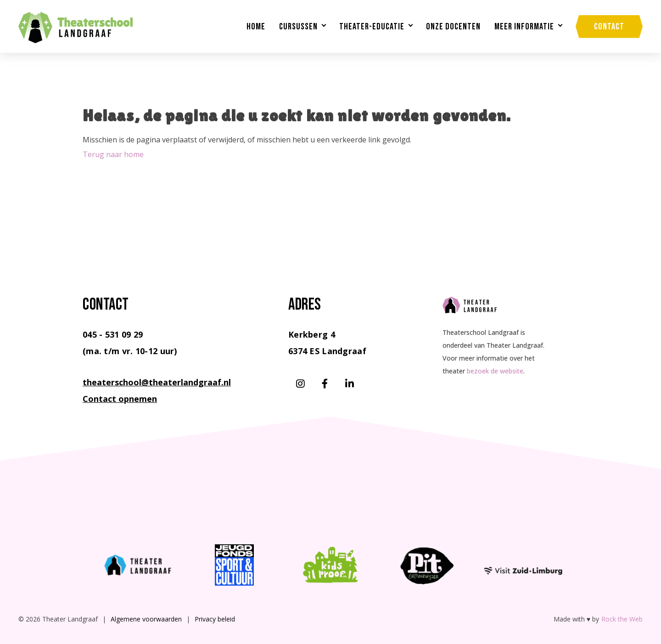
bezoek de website (495, 371)
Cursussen (298, 27)
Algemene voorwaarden (146, 619)
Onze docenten (453, 27)
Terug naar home (113, 154)
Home (256, 27)
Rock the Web (622, 619)
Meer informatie (524, 27)
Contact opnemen (120, 399)
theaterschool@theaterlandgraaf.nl (157, 382)
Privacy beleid (215, 619)
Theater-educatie (372, 27)
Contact (609, 27)
